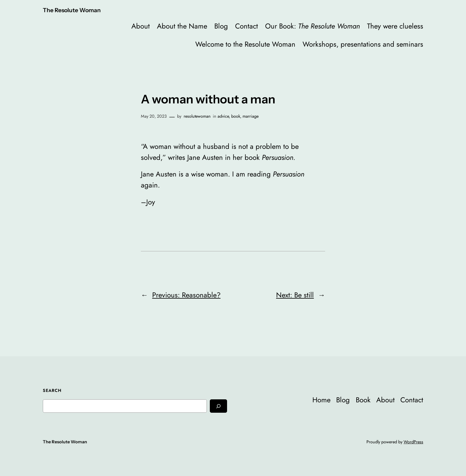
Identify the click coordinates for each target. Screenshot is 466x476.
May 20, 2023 (154, 116)
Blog (221, 26)
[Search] (218, 406)
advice (223, 116)
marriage (251, 116)
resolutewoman (197, 116)
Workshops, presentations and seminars (363, 44)
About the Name (182, 26)
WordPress (413, 442)
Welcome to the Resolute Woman (245, 44)
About (141, 26)
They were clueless (395, 26)
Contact (247, 26)
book (236, 116)
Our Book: (312, 26)
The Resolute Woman (72, 10)
